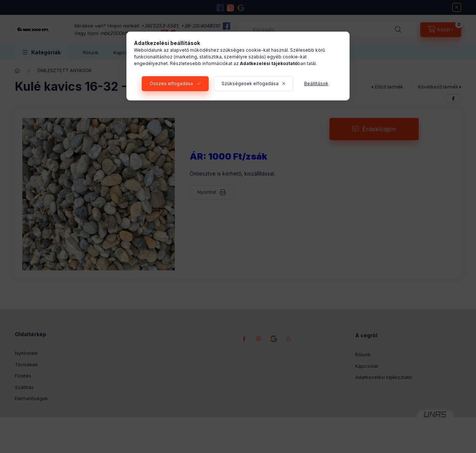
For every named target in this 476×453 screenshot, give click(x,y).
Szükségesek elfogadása (250, 83)
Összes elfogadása (171, 83)
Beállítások (316, 83)
